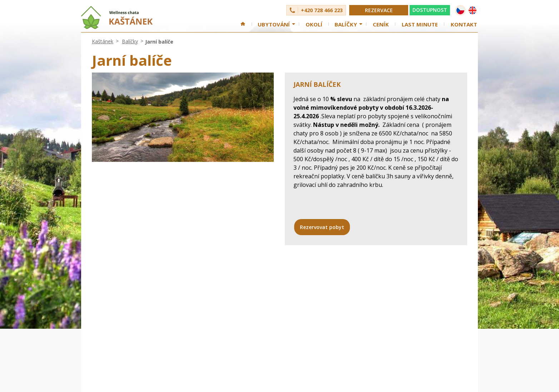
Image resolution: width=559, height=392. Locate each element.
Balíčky (346, 24)
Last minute (420, 24)
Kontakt (464, 24)
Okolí (314, 24)
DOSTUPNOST (430, 10)
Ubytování (274, 24)
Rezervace (379, 10)
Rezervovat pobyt (322, 227)
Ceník (381, 24)
